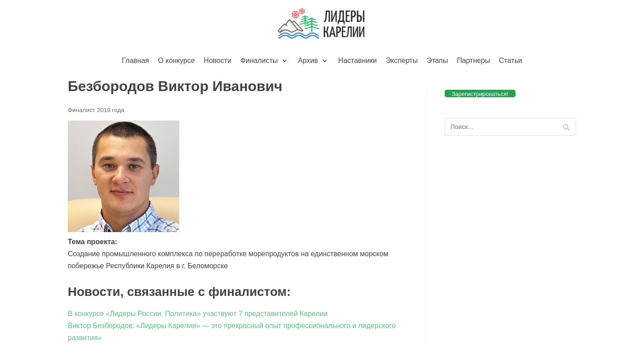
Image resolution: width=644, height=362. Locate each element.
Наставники (357, 60)
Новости (218, 60)
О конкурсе (176, 60)
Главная (135, 60)
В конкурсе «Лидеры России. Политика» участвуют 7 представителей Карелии (198, 314)
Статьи (511, 60)
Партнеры (473, 60)
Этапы (438, 60)
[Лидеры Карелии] (322, 24)
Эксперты (402, 60)
